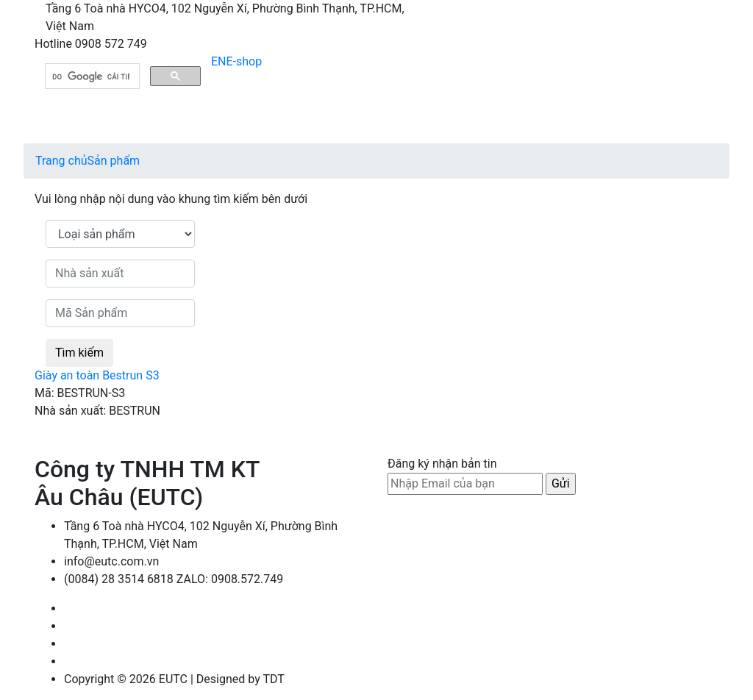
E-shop (245, 61)
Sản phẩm (114, 161)
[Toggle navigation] (379, 123)
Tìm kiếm (79, 353)
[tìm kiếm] (91, 76)
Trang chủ (61, 161)
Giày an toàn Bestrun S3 (97, 375)
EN (219, 61)
